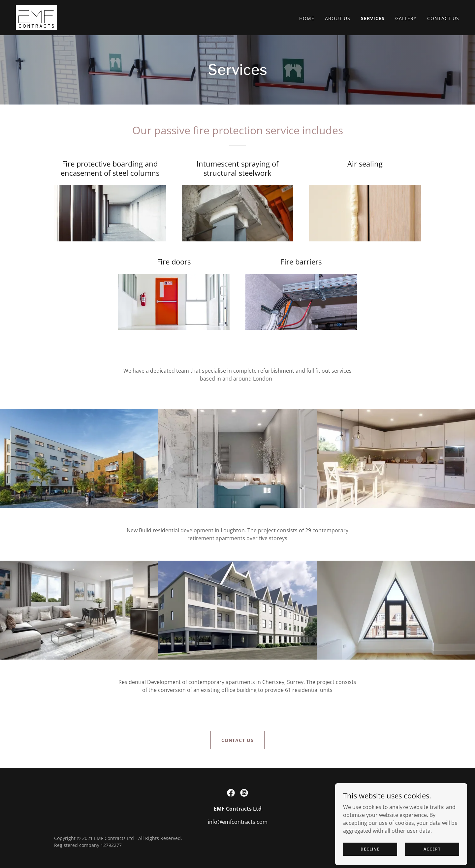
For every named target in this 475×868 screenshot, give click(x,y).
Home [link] (307, 18)
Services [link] (373, 18)
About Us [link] (338, 18)
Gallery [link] (406, 18)
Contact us (238, 740)
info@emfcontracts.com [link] (238, 822)
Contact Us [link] (443, 18)
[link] (36, 17)
